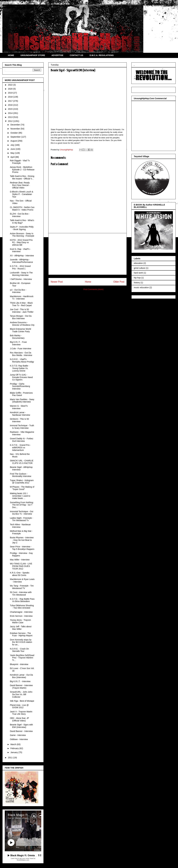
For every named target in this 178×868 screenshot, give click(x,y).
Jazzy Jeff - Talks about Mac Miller (21, 628)
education (138, 263)
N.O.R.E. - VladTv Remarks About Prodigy (22, 360)
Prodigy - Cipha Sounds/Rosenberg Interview (20, 386)
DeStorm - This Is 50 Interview (19, 420)
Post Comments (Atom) (93, 289)
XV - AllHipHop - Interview (22, 256)
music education (141, 287)
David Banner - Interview (21, 731)
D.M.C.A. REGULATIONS (102, 55)
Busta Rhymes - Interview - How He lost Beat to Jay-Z (22, 540)
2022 (11, 85)
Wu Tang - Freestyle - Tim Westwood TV (22, 587)
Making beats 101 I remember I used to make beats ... (20, 496)
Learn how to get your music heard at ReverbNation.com (23, 859)
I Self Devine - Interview (21, 279)
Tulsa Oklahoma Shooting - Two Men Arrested (22, 607)
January (14, 752)
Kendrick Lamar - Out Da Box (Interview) (21, 676)
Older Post (119, 282)
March (14, 744)
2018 (11, 97)
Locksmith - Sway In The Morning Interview (21, 274)
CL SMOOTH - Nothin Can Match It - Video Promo (22, 209)
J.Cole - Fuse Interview (21, 349)
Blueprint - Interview (19, 664)
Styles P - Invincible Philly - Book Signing (22, 228)
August (14, 141)
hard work (138, 273)
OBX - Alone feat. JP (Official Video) (19, 719)
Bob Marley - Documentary (17, 337)
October (14, 133)
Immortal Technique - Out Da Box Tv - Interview (22, 513)
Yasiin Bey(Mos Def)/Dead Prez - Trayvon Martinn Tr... (22, 658)
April (13, 157)
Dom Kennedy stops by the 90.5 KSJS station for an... (21, 642)
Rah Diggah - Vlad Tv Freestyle (20, 162)
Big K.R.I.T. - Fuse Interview (18, 343)
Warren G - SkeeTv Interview (19, 407)
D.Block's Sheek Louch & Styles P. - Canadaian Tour (22, 194)
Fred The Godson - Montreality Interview (21, 475)
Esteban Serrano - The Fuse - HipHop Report (21, 634)
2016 (11, 105)
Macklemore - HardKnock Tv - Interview (22, 298)
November (15, 129)
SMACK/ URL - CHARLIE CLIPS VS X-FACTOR (22, 462)
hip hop (137, 278)
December (15, 125)
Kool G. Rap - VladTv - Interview (20, 250)
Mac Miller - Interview (20, 560)
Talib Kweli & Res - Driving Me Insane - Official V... (22, 177)
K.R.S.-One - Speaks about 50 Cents (20, 574)
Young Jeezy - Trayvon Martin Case (20, 621)
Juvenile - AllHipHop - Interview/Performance (21, 261)
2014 (11, 113)
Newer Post (57, 282)
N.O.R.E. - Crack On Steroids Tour (19, 650)
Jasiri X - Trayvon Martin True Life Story (21, 713)
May (13, 153)
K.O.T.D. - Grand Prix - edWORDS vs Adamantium (20, 448)
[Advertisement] (88, 254)
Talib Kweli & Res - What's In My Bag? (22, 222)
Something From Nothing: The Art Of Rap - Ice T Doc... (22, 505)
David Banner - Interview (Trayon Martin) (21, 687)
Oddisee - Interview (19, 739)
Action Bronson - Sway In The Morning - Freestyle (22, 235)
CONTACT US (76, 55)
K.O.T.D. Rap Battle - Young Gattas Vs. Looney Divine (20, 368)
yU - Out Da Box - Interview (18, 291)
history (137, 283)
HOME (11, 55)
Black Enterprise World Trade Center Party (20, 330)
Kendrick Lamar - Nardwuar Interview (20, 414)
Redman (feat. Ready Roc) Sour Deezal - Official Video (20, 185)
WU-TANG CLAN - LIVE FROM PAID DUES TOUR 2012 (21, 566)
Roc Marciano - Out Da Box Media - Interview (21, 354)
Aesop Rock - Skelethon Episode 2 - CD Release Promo (22, 170)
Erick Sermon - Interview (21, 616)
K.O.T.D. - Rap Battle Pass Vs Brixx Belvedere (22, 600)
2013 (11, 117)
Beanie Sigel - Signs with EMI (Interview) (21, 726)
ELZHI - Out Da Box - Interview (20, 215)
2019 (11, 93)
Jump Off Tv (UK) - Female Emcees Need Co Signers (21, 377)
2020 (11, 89)
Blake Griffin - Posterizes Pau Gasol (21, 394)
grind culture (140, 268)
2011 (11, 758)
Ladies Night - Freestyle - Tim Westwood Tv (22, 519)
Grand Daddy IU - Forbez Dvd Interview (22, 440)
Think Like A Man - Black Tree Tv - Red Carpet (21, 304)
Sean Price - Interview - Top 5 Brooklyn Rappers (22, 548)
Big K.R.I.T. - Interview (20, 681)
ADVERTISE (57, 55)
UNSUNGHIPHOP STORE (33, 55)
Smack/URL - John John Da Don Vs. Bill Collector (21, 694)
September (16, 137)
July (13, 145)
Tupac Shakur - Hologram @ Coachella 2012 (22, 482)
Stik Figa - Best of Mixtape (22, 701)
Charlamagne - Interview (21, 612)
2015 (11, 109)
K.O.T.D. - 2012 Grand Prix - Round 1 (20, 267)
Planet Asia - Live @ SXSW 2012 (19, 706)
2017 (11, 101)
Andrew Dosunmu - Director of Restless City (22, 324)
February (15, 748)
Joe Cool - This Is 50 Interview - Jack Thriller (22, 311)
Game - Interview (18, 735)
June (13, 149)
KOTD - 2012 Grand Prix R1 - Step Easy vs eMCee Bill (21, 243)
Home (88, 282)
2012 (11, 121)
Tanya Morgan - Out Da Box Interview (21, 317)
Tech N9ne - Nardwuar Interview (20, 526)
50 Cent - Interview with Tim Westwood (21, 594)
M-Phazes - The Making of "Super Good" (22, 488)
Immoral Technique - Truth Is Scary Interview (22, 427)
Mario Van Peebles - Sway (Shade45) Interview (22, 401)
